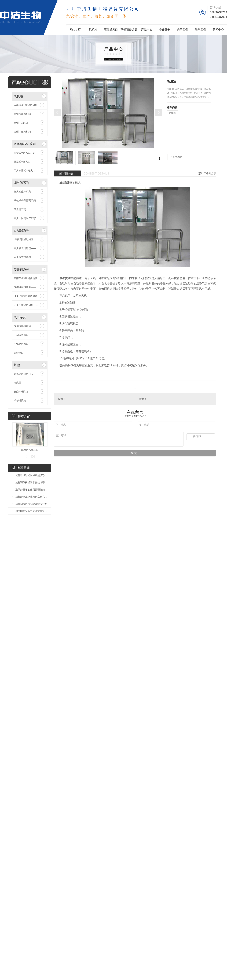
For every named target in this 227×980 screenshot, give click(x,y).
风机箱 (93, 30)
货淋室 (173, 113)
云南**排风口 (21, 392)
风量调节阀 (20, 209)
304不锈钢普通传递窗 (26, 296)
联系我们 (200, 30)
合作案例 (165, 30)
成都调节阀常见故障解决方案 (31, 504)
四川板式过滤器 (22, 257)
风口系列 (20, 317)
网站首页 (75, 30)
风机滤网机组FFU (23, 374)
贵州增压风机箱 (22, 114)
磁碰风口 (19, 353)
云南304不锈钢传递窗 (26, 105)
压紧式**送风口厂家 (25, 153)
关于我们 (182, 30)
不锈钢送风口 (21, 344)
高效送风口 (111, 30)
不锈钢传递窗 (129, 30)
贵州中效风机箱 (22, 132)
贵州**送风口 (21, 123)
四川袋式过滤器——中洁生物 (30, 248)
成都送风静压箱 (22, 326)
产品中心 (147, 30)
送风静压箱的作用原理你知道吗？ (31, 490)
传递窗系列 (21, 270)
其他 (17, 365)
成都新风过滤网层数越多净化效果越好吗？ (31, 475)
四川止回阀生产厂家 (25, 218)
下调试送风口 (21, 335)
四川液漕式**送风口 (25, 171)
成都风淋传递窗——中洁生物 (30, 287)
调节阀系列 (21, 183)
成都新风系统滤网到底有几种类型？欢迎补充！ (31, 497)
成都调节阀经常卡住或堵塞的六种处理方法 (31, 482)
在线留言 (176, 157)
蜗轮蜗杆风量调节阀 (25, 200)
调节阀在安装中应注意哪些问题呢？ (31, 511)
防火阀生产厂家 (22, 192)
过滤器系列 (21, 231)
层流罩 (17, 383)
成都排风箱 (20, 400)
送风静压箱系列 (25, 144)
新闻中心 (218, 30)
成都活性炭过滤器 (24, 239)
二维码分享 (210, 173)
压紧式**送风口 (22, 162)
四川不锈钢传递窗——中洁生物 (30, 305)
